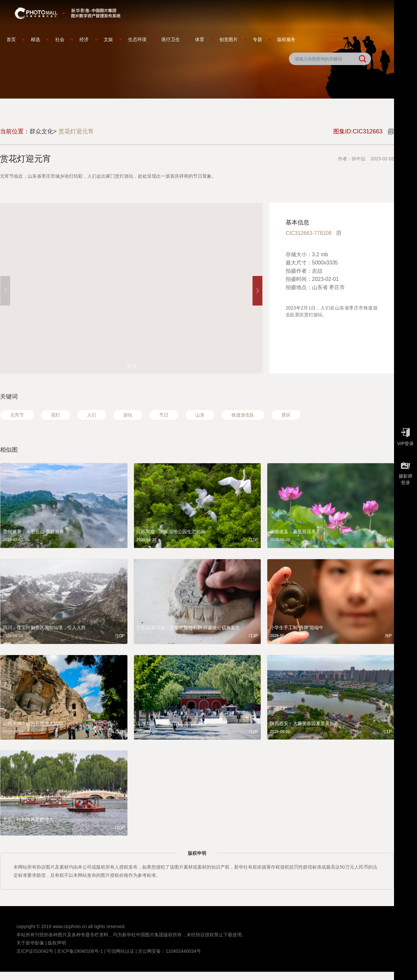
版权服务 (286, 39)
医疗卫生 (171, 39)
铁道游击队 (243, 415)
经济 (84, 39)
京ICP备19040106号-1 (80, 951)
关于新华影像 (30, 943)
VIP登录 (406, 435)
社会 (60, 39)
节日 (164, 415)
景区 (286, 415)
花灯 (55, 415)
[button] (257, 291)
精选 (35, 39)
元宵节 (17, 415)
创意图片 (229, 39)
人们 (92, 415)
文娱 (108, 39)
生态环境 (137, 39)
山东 (200, 415)
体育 (200, 39)
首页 (11, 39)
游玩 (128, 415)
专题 (257, 39)
